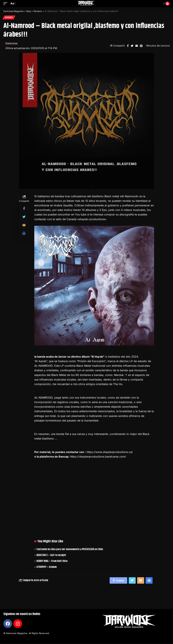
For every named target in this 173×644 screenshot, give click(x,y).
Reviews (9, 17)
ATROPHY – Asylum (47, 567)
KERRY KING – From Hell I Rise (52, 561)
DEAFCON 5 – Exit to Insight (51, 555)
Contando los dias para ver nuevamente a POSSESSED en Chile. (70, 550)
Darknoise (11, 43)
